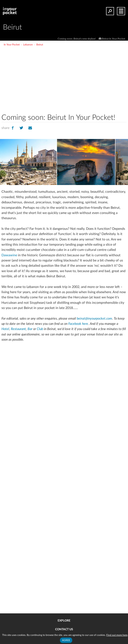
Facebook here (78, 324)
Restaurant (18, 329)
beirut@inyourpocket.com (94, 319)
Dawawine (9, 255)
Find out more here (117, 635)
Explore (64, 621)
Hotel (5, 329)
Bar (30, 329)
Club (40, 329)
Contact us (64, 629)
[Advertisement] (79, 78)
